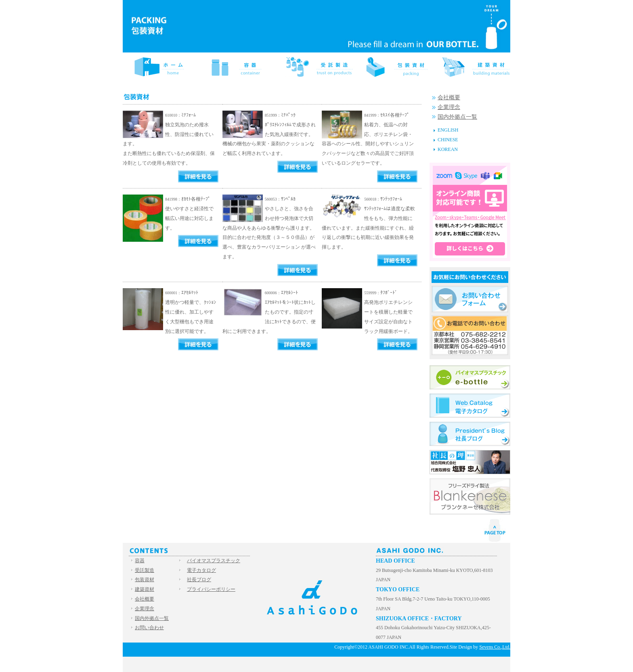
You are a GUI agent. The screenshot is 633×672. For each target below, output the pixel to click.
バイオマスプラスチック (470, 377)
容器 (239, 67)
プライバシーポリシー (211, 589)
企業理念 (449, 107)
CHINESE (448, 140)
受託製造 (316, 67)
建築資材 (472, 67)
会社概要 (449, 97)
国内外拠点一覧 (457, 117)
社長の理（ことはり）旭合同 (470, 462)
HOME (161, 67)
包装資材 (394, 67)
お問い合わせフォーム (470, 299)
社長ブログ (470, 434)
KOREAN (448, 149)
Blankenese (470, 496)
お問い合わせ (149, 628)
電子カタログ (470, 406)
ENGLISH (448, 130)
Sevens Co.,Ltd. (495, 647)
